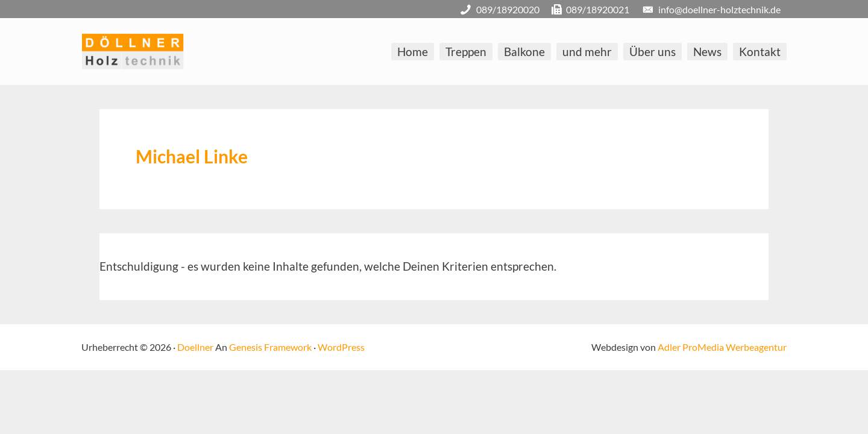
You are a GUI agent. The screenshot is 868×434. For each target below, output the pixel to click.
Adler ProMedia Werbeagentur (722, 347)
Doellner (195, 347)
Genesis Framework (270, 347)
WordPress (341, 347)
